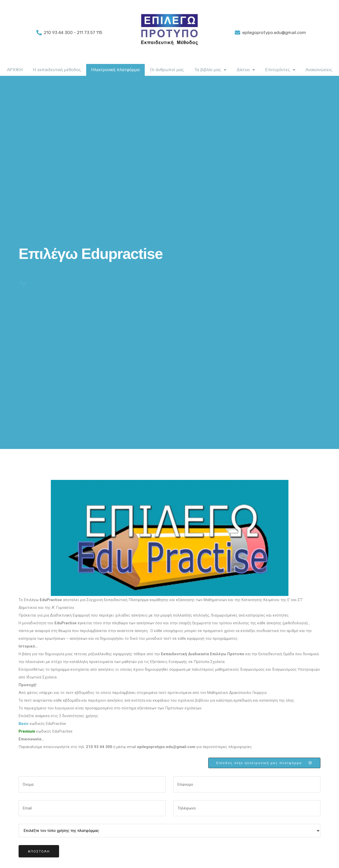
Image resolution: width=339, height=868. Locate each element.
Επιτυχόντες (280, 70)
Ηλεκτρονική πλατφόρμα (115, 70)
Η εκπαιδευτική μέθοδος (57, 70)
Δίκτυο (246, 70)
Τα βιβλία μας (210, 70)
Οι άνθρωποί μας (167, 70)
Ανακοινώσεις (319, 70)
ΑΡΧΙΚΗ (15, 70)
